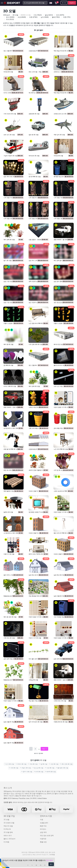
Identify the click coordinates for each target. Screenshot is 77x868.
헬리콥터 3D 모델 (62, 768)
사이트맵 (52, 855)
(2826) (22, 17)
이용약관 (43, 839)
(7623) (38, 15)
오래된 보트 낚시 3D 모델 (61, 114)
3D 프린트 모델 (9, 823)
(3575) (60, 15)
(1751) (67, 17)
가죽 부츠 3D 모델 (9, 638)
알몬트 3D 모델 (8, 512)
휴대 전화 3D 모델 (66, 764)
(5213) (49, 15)
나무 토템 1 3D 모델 (60, 219)
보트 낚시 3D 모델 (9, 135)
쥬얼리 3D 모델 (25, 768)
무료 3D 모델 (8, 826)
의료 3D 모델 (50, 768)
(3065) (10, 17)
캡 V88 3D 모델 (8, 365)
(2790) (33, 17)
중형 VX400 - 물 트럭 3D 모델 (63, 240)
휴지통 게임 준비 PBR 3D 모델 (63, 177)
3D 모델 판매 (8, 832)
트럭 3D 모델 (39, 772)
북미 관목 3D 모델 (9, 240)
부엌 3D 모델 (33, 764)
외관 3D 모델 (54, 764)
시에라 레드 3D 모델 (60, 701)
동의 (51, 864)
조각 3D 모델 (9, 764)
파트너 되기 (8, 836)
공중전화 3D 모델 (34, 114)
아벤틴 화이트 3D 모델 (61, 722)
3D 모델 (6, 820)
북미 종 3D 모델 (8, 344)
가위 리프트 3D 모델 (10, 114)
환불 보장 (43, 842)
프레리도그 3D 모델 (60, 72)
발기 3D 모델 (8, 260)
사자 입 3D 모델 (59, 470)
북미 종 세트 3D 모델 (10, 617)
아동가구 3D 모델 (9, 554)
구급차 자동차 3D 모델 (10, 156)
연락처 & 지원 (46, 816)
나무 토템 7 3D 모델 (60, 198)
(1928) (45, 17)
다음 (44, 749)
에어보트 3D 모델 (34, 156)
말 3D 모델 (43, 764)
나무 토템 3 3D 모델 (35, 219)
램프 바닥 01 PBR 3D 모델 (62, 533)
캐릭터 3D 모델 (21, 764)
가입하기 (72, 3)
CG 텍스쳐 (7, 829)
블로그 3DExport (9, 839)
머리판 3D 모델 (8, 72)
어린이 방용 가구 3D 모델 (61, 407)
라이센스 (43, 829)
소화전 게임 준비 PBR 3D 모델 (38, 407)
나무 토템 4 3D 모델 (10, 219)
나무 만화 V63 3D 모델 (36, 344)
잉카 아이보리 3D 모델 (36, 722)
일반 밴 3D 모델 (34, 135)
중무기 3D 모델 (27, 772)
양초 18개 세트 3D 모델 (11, 177)
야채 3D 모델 (14, 768)
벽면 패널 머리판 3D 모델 (61, 51)
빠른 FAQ (43, 826)
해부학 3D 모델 (50, 772)
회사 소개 (8, 788)
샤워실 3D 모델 (33, 680)
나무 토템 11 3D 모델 (10, 198)
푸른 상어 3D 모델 (59, 135)
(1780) (56, 17)
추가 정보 (49, 860)
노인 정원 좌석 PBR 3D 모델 (37, 323)
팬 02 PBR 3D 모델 (35, 177)
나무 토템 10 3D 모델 (35, 198)
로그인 (64, 3)
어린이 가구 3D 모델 (35, 638)
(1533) (10, 19)
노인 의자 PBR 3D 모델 (61, 449)
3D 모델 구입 (9, 816)
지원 (42, 820)
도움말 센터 (44, 823)
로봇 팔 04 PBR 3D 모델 (11, 449)
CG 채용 (6, 842)
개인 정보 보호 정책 (47, 836)
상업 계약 (43, 832)
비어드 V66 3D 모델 (10, 386)
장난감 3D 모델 (38, 768)
